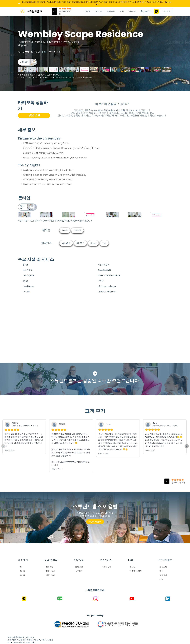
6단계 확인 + (95, 522)
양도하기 (79, 571)
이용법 (132, 567)
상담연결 (50, 567)
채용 (161, 579)
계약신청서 (50, 575)
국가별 (22, 571)
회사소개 (133, 11)
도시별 (22, 575)
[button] (87, 11)
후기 (122, 11)
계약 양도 (79, 567)
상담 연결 (34, 115)
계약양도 (111, 11)
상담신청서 (50, 571)
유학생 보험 (106, 567)
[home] (30, 11)
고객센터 (166, 11)
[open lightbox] (27, 62)
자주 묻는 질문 (136, 571)
